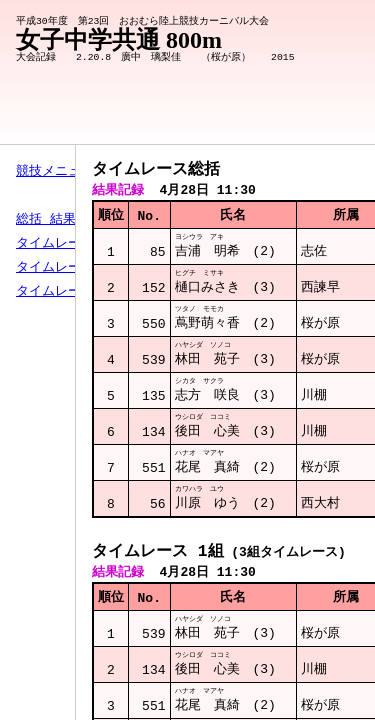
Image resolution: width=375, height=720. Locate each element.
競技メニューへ (61, 172)
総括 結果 (46, 220)
